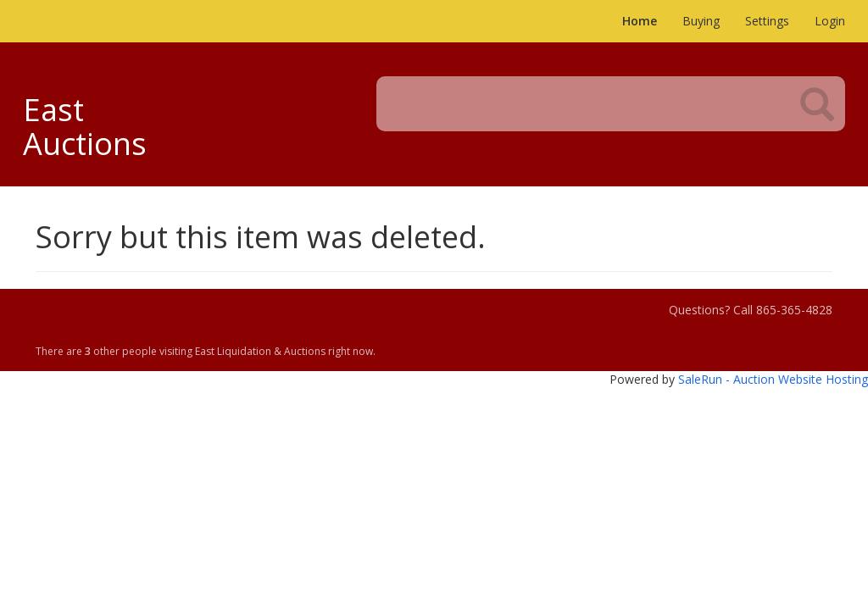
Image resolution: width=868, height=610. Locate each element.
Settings (767, 21)
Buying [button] (701, 21)
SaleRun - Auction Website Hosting (773, 379)
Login (830, 21)
